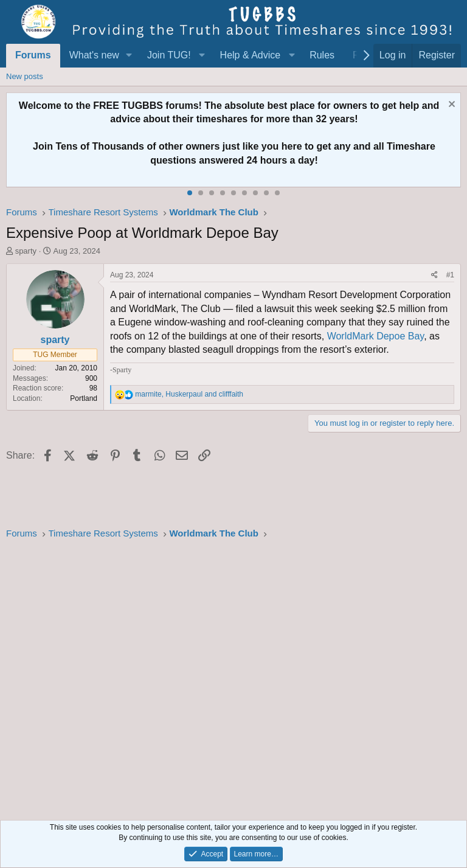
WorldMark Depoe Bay (375, 336)
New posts (25, 76)
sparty (26, 251)
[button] (129, 55)
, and (189, 394)
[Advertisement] (233, 676)
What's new (94, 55)
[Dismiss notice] (450, 106)
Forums (33, 55)
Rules (322, 55)
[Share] (434, 275)
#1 (450, 275)
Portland (84, 398)
